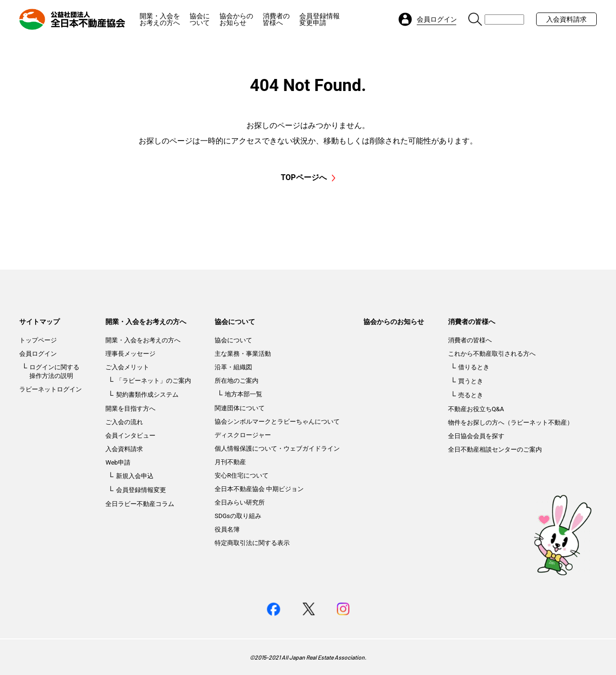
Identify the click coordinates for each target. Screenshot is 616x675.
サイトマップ (39, 322)
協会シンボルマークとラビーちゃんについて (277, 422)
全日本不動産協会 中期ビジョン (259, 489)
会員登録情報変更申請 (320, 19)
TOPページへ (308, 177)
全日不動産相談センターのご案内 (495, 449)
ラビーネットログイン (51, 389)
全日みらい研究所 (240, 502)
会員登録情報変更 (141, 490)
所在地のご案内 (237, 381)
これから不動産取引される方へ (492, 354)
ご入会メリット (127, 367)
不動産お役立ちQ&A (476, 409)
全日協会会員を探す (476, 436)
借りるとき (474, 367)
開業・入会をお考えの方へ (160, 19)
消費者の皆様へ (276, 19)
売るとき (471, 395)
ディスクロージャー (243, 435)
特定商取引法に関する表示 (252, 543)
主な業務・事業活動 (243, 354)
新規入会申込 (135, 476)
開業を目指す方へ (130, 409)
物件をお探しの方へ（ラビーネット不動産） (511, 422)
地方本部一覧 (244, 394)
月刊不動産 (230, 462)
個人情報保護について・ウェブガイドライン (277, 448)
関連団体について (240, 408)
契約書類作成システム (147, 395)
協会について (200, 19)
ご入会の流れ (124, 422)
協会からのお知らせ (236, 19)
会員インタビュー (130, 435)
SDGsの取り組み (238, 516)
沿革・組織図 (233, 367)
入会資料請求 (566, 19)
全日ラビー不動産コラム (140, 504)
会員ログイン (38, 354)
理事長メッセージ (130, 354)
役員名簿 (227, 529)
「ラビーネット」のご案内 (154, 381)
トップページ (38, 340)
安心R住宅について (242, 475)
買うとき (471, 381)
